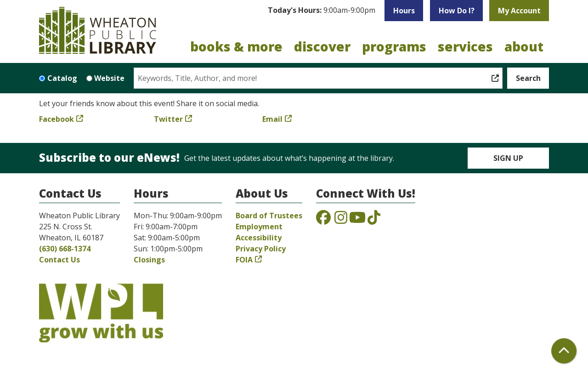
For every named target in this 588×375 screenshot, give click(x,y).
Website (109, 78)
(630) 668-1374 (65, 249)
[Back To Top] (564, 351)
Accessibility (259, 238)
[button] (322, 11)
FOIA (244, 260)
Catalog (62, 78)
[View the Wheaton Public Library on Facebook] (323, 220)
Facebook (57, 119)
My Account (519, 11)
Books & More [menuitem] (236, 46)
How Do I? (457, 11)
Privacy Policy (261, 249)
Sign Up (508, 158)
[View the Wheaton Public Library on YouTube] (357, 220)
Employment (259, 227)
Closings (149, 260)
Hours (404, 11)
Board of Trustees (269, 216)
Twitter (168, 119)
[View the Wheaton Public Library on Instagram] (341, 220)
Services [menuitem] (465, 46)
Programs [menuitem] (394, 46)
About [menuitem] (524, 46)
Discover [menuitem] (322, 46)
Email (272, 119)
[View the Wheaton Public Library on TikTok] (374, 220)
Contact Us (59, 260)
